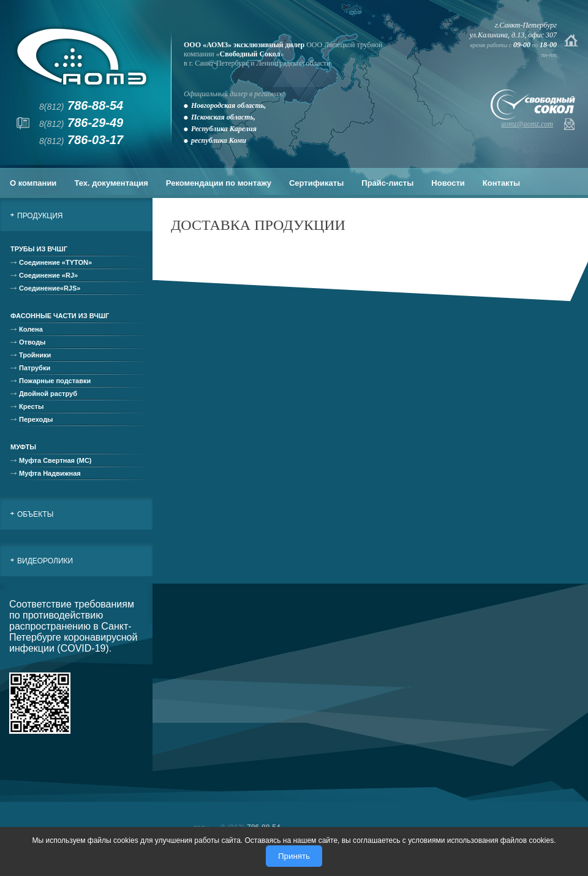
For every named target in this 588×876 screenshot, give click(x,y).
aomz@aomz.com (527, 124)
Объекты (35, 514)
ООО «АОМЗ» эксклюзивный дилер (244, 45)
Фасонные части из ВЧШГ (60, 316)
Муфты (23, 447)
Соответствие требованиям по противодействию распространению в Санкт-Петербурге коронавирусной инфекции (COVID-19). (73, 626)
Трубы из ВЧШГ (39, 249)
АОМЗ (82, 57)
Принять (294, 856)
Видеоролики (45, 561)
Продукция (40, 216)
